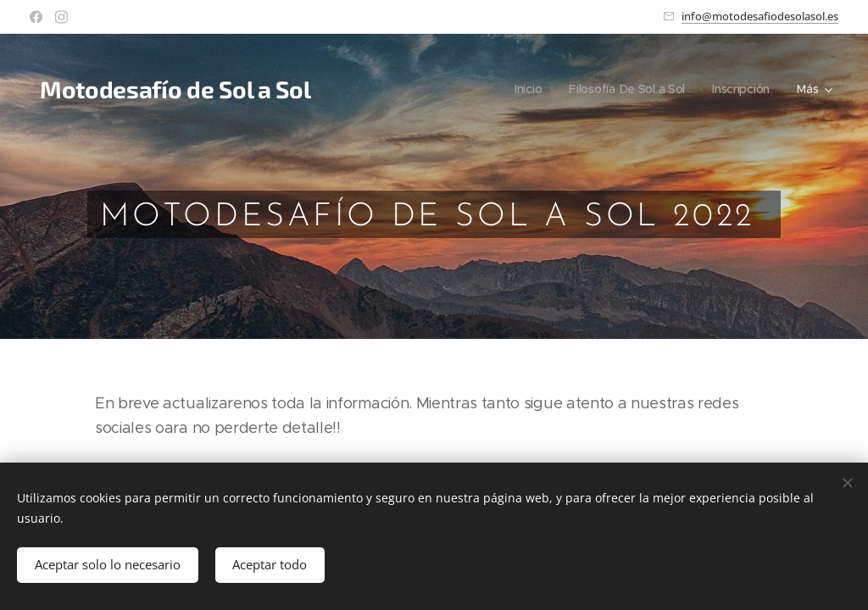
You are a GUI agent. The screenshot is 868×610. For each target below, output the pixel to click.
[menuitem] (526, 89)
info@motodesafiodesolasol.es (760, 16)
